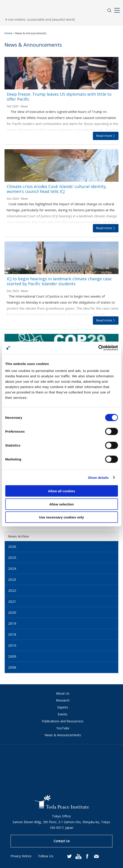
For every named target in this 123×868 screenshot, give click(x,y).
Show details (98, 477)
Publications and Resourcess (63, 721)
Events (63, 714)
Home (8, 33)
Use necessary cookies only (61, 517)
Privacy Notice (21, 856)
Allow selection (61, 504)
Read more (104, 136)
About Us (63, 693)
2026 (12, 546)
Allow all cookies (61, 491)
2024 (12, 568)
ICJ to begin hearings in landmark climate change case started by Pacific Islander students (59, 281)
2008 (12, 667)
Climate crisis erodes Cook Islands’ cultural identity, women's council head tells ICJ (57, 189)
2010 (12, 645)
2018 (12, 634)
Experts (63, 707)
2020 (12, 612)
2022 (12, 590)
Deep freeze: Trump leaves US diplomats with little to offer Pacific (59, 97)
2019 (12, 623)
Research (63, 700)
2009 (12, 656)
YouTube (63, 728)
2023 (12, 579)
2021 (12, 601)
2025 (12, 557)
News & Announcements (63, 735)
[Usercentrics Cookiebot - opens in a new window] (98, 348)
